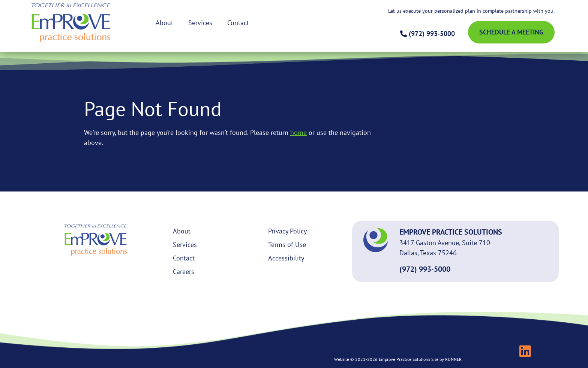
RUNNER (453, 359)
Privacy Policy (287, 231)
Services (200, 23)
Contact (238, 23)
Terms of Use (287, 245)
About (164, 23)
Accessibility (286, 258)
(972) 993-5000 (425, 269)
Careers (184, 272)
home (298, 132)
